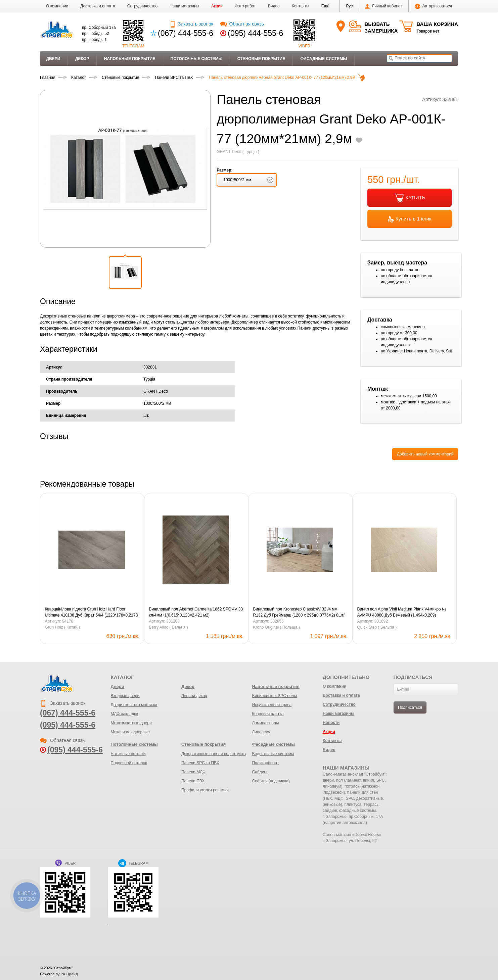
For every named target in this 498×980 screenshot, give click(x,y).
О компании (57, 6)
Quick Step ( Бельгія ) (377, 627)
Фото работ (245, 6)
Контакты (301, 6)
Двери (53, 59)
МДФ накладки (125, 714)
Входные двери (125, 696)
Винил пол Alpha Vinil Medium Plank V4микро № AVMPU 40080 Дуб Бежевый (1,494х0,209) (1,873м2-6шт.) (402, 612)
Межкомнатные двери (131, 723)
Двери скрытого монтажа (134, 705)
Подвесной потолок (129, 763)
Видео (274, 6)
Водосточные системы (273, 754)
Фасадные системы (324, 59)
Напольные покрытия (130, 59)
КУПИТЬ (409, 198)
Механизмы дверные (130, 732)
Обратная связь (242, 24)
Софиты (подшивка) (271, 781)
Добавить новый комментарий (425, 454)
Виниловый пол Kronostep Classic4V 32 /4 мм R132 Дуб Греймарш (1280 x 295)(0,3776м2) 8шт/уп (299, 612)
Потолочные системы (197, 59)
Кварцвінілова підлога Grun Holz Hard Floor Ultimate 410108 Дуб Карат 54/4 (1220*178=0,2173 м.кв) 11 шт (92, 612)
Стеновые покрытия (261, 59)
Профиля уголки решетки (205, 790)
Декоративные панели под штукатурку (217, 754)
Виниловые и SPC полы (274, 696)
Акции (217, 6)
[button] (326, 6)
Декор (82, 59)
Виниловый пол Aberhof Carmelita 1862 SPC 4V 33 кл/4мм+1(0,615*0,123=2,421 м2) (196, 612)
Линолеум (261, 732)
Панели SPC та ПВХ (200, 763)
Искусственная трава (272, 705)
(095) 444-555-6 (255, 33)
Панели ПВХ (193, 781)
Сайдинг (260, 772)
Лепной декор (194, 696)
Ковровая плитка (268, 714)
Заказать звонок (191, 24)
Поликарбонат (265, 763)
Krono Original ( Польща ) (277, 627)
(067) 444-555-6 (186, 33)
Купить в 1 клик (410, 219)
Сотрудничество (142, 6)
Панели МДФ (193, 772)
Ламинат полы (265, 723)
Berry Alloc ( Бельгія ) (169, 627)
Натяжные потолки (128, 754)
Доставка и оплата (98, 6)
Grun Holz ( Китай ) (62, 627)
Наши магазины (184, 6)
